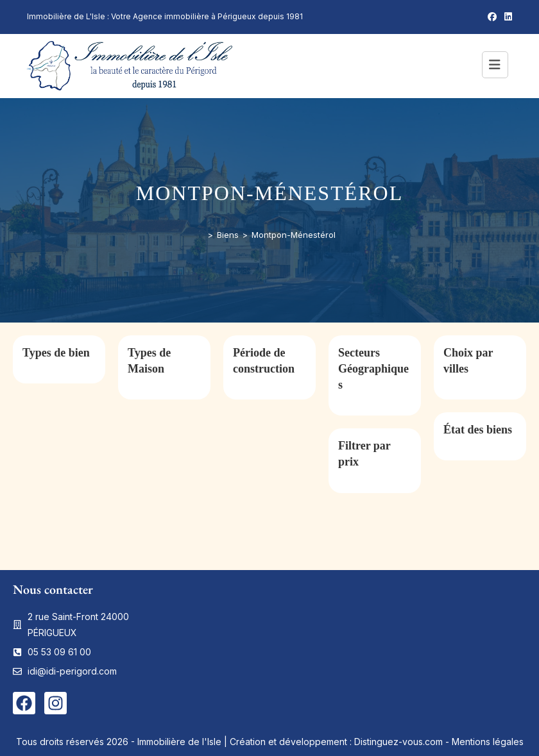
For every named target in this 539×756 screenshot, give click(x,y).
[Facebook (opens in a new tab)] (492, 17)
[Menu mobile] (497, 66)
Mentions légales (488, 742)
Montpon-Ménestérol (294, 235)
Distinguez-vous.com (398, 742)
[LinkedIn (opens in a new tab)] (506, 17)
